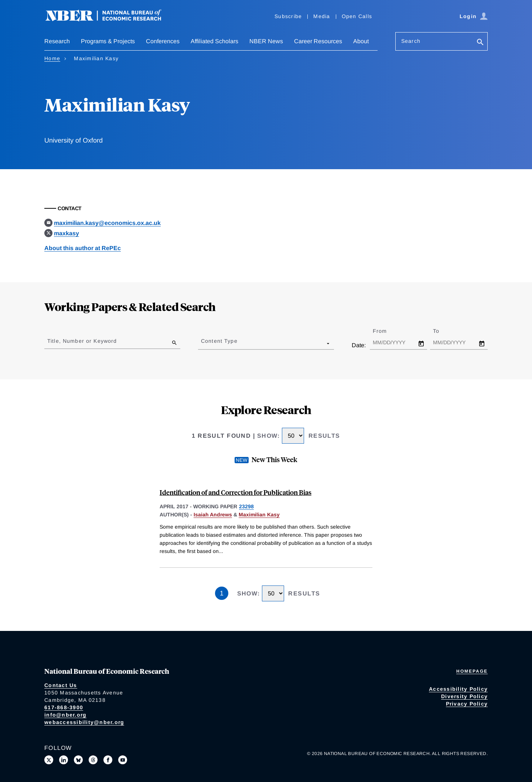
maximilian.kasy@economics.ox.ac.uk (107, 223)
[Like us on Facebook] (108, 760)
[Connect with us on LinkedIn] (64, 760)
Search (411, 41)
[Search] (480, 43)
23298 (246, 506)
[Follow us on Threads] (93, 760)
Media (322, 16)
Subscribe (288, 16)
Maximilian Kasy (259, 515)
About (361, 41)
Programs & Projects (108, 41)
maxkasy (66, 233)
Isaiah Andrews (213, 515)
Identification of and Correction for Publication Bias (236, 492)
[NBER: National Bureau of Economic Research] (109, 19)
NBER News (266, 41)
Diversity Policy (464, 696)
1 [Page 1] (222, 593)
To (443, 331)
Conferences (163, 41)
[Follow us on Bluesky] (78, 760)
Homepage (472, 671)
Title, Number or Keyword (82, 341)
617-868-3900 (64, 707)
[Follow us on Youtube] (123, 760)
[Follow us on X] (49, 760)
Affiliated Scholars (214, 41)
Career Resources (318, 41)
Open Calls (357, 16)
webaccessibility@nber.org (84, 722)
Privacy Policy (467, 704)
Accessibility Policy (458, 689)
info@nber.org (65, 715)
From (386, 331)
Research (57, 41)
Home (52, 58)
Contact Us (61, 685)
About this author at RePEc (83, 248)
